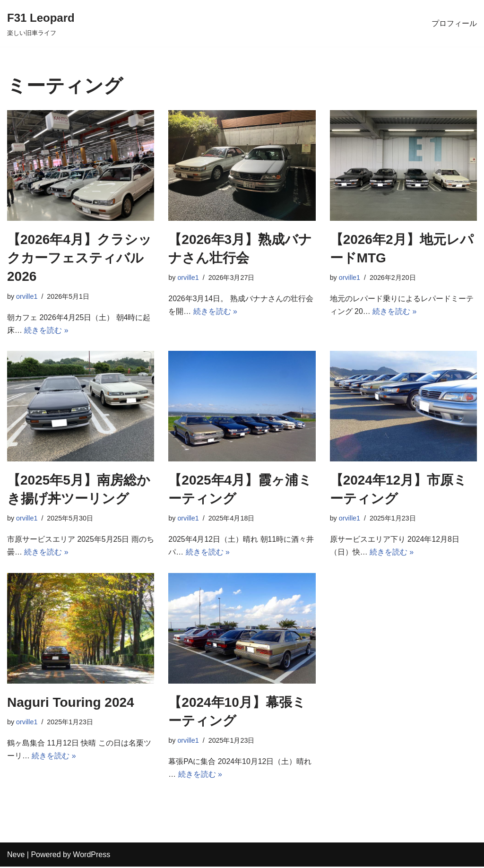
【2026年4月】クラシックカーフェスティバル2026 (79, 258)
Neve (16, 856)
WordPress (91, 856)
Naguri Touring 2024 (71, 703)
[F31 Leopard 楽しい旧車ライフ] (41, 23)
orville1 (27, 296)
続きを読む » (46, 331)
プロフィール (454, 23)
